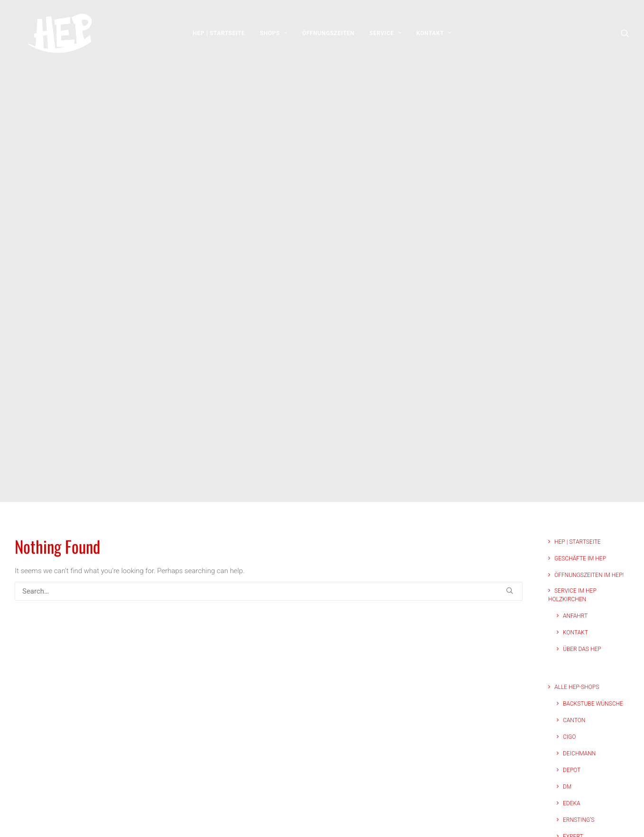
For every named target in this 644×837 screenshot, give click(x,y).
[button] (625, 37)
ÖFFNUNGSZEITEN (328, 37)
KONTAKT (434, 37)
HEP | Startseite (219, 37)
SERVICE (385, 37)
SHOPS (274, 37)
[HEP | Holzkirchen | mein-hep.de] (53, 37)
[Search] (269, 528)
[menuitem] (219, 37)
